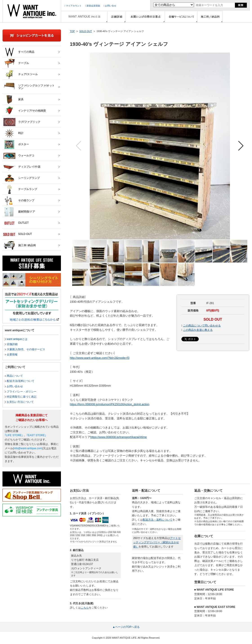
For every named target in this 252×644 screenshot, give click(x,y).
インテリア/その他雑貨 (25, 111)
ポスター (16, 145)
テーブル (16, 63)
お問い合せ (110, 6)
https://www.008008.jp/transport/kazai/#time (119, 437)
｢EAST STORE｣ (36, 435)
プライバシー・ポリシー (22, 392)
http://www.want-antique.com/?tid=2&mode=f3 (100, 358)
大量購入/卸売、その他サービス (26, 349)
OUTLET (16, 223)
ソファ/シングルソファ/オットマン (29, 86)
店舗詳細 (12, 344)
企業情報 (12, 355)
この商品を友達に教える (198, 330)
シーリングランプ (21, 178)
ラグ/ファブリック (22, 122)
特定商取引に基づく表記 (22, 397)
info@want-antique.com (28, 448)
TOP (72, 31)
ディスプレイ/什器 (22, 167)
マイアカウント (73, 6)
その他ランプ (19, 201)
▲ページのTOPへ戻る (126, 627)
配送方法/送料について (21, 381)
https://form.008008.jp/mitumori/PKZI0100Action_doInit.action (110, 404)
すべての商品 (19, 52)
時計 (13, 133)
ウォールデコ (19, 156)
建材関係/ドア (19, 212)
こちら (85, 608)
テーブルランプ (20, 189)
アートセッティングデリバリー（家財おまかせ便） (157, 542)
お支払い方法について (20, 402)
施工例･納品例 (19, 245)
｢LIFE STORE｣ (14, 435)
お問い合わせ (15, 386)
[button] (241, 146)
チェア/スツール (20, 74)
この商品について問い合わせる (202, 326)
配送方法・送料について (158, 520)
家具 (13, 100)
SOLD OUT (86, 31)
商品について (15, 376)
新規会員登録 (93, 6)
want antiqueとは (17, 339)
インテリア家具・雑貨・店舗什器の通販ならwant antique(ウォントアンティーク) (32, 11)
